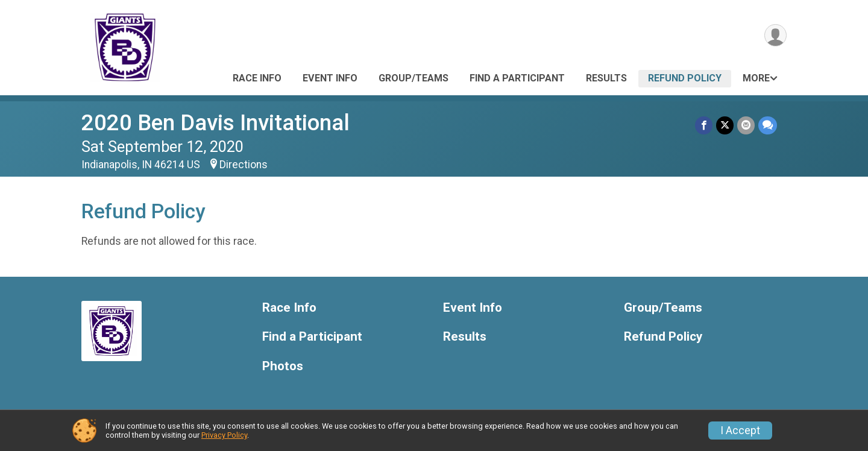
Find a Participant (517, 78)
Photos (283, 366)
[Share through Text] (768, 125)
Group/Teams (414, 78)
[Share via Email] (746, 125)
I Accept (740, 430)
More (756, 78)
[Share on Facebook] (704, 125)
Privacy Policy (224, 435)
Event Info (330, 78)
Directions (244, 165)
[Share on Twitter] (725, 125)
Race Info (257, 78)
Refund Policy (685, 78)
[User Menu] (775, 35)
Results (606, 78)
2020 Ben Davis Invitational (215, 123)
